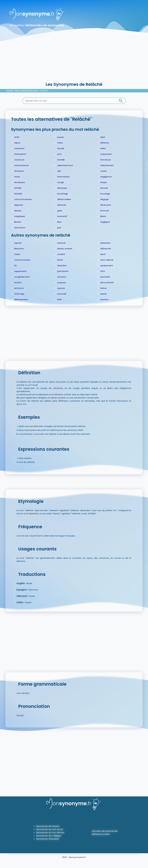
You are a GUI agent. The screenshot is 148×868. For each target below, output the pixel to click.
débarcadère (64, 199)
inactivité (105, 277)
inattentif (62, 216)
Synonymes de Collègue (48, 836)
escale (61, 148)
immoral (104, 211)
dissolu (18, 211)
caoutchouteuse (23, 199)
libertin (18, 222)
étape (104, 182)
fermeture (106, 160)
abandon (62, 265)
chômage (19, 294)
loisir (59, 299)
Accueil (10, 91)
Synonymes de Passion (48, 826)
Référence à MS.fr (101, 834)
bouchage (63, 194)
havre (17, 177)
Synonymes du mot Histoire (50, 832)
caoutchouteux (22, 260)
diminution (106, 205)
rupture (61, 288)
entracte (19, 288)
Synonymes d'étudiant (48, 839)
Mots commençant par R (27, 91)
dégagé (104, 199)
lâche (60, 260)
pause (61, 137)
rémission (19, 171)
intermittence (21, 165)
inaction (104, 299)
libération (19, 249)
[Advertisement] (74, 61)
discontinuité (107, 282)
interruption (20, 154)
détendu (62, 205)
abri (59, 171)
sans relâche (107, 260)
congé (61, 182)
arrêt (17, 137)
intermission (63, 177)
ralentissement (65, 165)
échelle (61, 160)
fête (103, 271)
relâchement (107, 165)
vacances (19, 160)
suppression (20, 271)
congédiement (22, 277)
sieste (103, 294)
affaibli (18, 188)
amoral (104, 188)
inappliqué (20, 216)
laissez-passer (65, 249)
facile (17, 254)
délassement (21, 299)
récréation (20, 182)
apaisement (107, 265)
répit (103, 137)
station (18, 282)
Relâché (44, 91)
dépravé (19, 205)
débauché (106, 249)
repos (17, 143)
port (59, 154)
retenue (61, 243)
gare (60, 211)
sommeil (62, 294)
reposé (18, 243)
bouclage (105, 194)
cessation (19, 148)
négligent (105, 222)
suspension (106, 154)
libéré (103, 216)
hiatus (103, 288)
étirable (18, 194)
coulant (61, 254)
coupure (62, 282)
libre (59, 222)
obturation (20, 228)
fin (15, 265)
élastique (62, 188)
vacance (62, 277)
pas (59, 228)
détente (105, 143)
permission (63, 271)
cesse (103, 171)
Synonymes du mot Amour (50, 829)
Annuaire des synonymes (105, 831)
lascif (103, 254)
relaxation (105, 243)
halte (103, 148)
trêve (60, 143)
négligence (106, 177)
